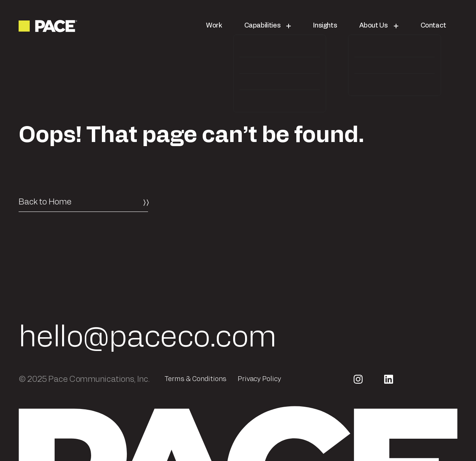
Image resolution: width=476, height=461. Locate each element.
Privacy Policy (259, 379)
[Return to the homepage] (49, 26)
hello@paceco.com (147, 338)
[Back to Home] (83, 202)
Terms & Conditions (195, 379)
